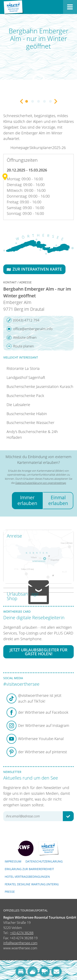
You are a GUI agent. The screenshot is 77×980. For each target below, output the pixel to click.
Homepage (20, 148)
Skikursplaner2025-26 (48, 148)
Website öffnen (22, 338)
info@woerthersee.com (20, 943)
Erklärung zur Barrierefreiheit (29, 869)
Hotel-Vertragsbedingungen (27, 877)
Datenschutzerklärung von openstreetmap (41, 483)
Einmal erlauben (58, 500)
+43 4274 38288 (22, 933)
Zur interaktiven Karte (34, 269)
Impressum (13, 861)
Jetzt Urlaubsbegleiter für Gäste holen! (38, 652)
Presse (10, 892)
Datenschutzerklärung (44, 861)
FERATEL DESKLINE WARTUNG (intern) (32, 884)
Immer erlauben (27, 500)
